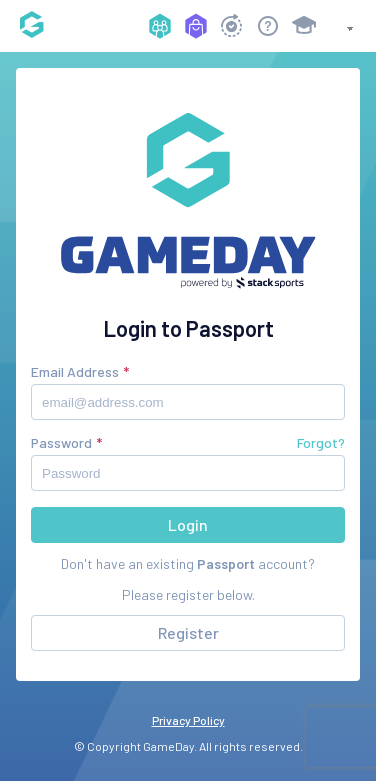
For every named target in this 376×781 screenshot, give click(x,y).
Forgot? (321, 442)
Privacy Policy (188, 720)
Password (61, 442)
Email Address (75, 371)
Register (188, 632)
